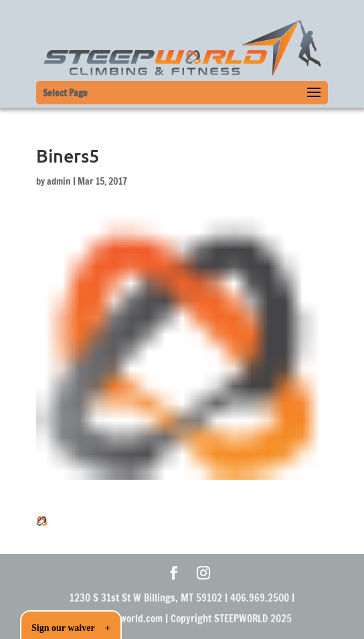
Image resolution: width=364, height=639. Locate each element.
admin (59, 181)
